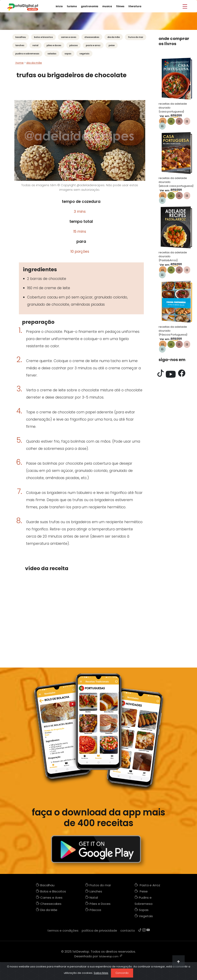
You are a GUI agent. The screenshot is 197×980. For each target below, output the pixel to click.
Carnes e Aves (69, 37)
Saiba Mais (101, 973)
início (59, 6)
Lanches (20, 45)
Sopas (68, 54)
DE (179, 121)
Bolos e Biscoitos (43, 37)
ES (162, 126)
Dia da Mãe (114, 37)
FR (187, 121)
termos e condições (63, 930)
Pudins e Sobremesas (27, 54)
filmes (120, 6)
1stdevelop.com (109, 956)
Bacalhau (21, 37)
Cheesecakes (92, 37)
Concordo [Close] (122, 973)
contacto (128, 930)
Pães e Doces (54, 45)
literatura (135, 6)
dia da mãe (34, 63)
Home (19, 63)
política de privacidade (99, 930)
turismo (72, 6)
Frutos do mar (136, 37)
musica (107, 6)
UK (171, 121)
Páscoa (74, 45)
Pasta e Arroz (93, 45)
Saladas (52, 54)
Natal (35, 45)
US (163, 121)
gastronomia (90, 6)
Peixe (112, 45)
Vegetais (84, 54)
